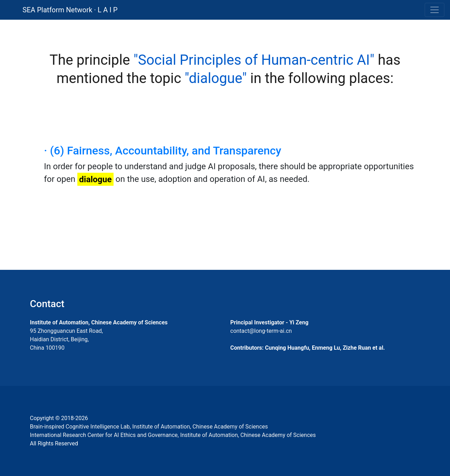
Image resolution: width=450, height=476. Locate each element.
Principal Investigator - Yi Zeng (269, 322)
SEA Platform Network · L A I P (70, 10)
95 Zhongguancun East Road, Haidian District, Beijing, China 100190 (66, 339)
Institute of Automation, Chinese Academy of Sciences (99, 322)
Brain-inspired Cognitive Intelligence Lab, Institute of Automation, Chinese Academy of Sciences (149, 427)
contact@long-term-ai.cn (261, 331)
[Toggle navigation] (435, 10)
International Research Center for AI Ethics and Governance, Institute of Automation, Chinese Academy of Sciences (173, 435)
